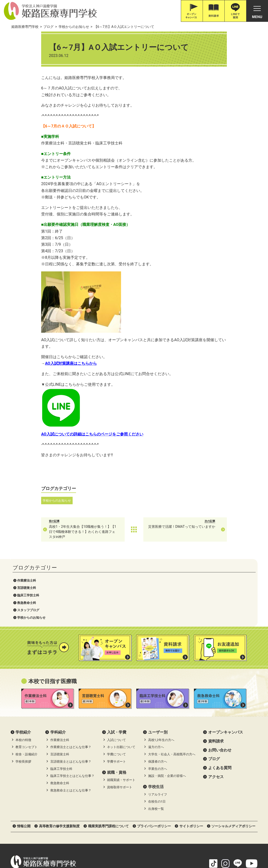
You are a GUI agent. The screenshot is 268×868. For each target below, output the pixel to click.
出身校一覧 (156, 741)
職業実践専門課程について (108, 758)
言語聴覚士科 (27, 60)
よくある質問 (220, 700)
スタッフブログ (28, 83)
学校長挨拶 (23, 694)
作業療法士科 (27, 53)
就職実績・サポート (121, 712)
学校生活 (156, 719)
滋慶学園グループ (204, 846)
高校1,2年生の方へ (161, 672)
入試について (116, 672)
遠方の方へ (156, 679)
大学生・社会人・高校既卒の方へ (172, 687)
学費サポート (116, 694)
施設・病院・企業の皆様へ (167, 708)
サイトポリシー (191, 758)
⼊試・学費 (117, 664)
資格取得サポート (120, 719)
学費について (116, 687)
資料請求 (216, 673)
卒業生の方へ (158, 701)
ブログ (214, 691)
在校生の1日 (157, 734)
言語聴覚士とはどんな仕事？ (71, 694)
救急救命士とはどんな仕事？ (71, 722)
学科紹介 (58, 664)
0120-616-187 (31, 813)
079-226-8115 (55, 813)
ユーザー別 (158, 664)
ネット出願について (121, 679)
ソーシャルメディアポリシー (233, 758)
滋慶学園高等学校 (237, 846)
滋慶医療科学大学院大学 (109, 846)
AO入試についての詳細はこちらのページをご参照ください (123, 434)
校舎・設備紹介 (27, 687)
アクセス (216, 709)
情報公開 (24, 758)
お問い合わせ (220, 682)
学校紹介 (23, 664)
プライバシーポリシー (154, 758)
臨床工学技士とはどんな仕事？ (72, 708)
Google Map (83, 806)
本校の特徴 (23, 672)
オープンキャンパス (226, 664)
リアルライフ (158, 727)
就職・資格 (117, 705)
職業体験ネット (172, 846)
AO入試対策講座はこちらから (102, 363)
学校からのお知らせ (31, 90)
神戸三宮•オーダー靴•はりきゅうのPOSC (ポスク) (49, 846)
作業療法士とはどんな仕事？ (71, 679)
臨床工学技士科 (28, 68)
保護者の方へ (158, 694)
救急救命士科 (27, 75)
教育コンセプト (27, 679)
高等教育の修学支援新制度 (59, 758)
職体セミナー (144, 846)
